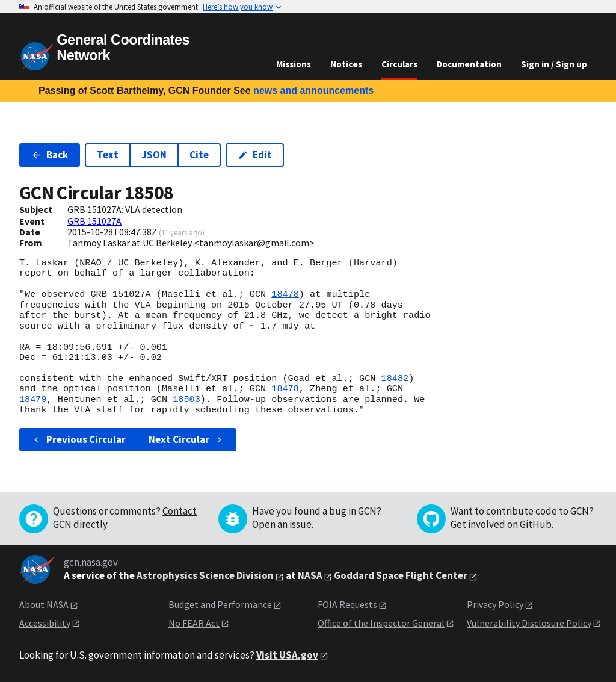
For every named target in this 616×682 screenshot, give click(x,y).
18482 (395, 379)
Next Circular (186, 439)
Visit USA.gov (287, 655)
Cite (199, 155)
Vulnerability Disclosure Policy (529, 623)
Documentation (469, 64)
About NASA (44, 604)
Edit (255, 155)
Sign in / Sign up (554, 64)
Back (50, 155)
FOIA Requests (347, 604)
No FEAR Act (194, 623)
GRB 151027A (94, 221)
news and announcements (313, 91)
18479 (33, 400)
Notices (346, 64)
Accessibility (45, 623)
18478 (285, 294)
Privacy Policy (495, 604)
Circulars (399, 64)
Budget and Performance (220, 604)
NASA (310, 575)
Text (108, 155)
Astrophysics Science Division (205, 575)
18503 (186, 400)
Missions (294, 64)
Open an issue (282, 524)
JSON (154, 155)
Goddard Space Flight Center (401, 575)
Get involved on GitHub (501, 524)
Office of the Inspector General (381, 623)
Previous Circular (79, 439)
